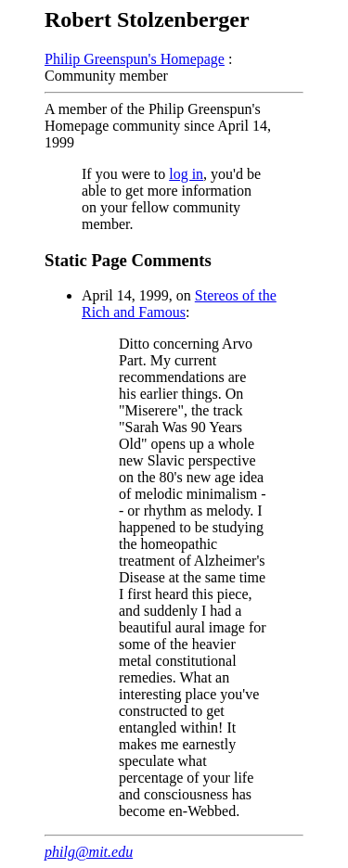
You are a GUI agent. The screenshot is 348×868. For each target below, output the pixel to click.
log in (186, 174)
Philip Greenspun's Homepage (135, 59)
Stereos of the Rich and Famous (179, 304)
